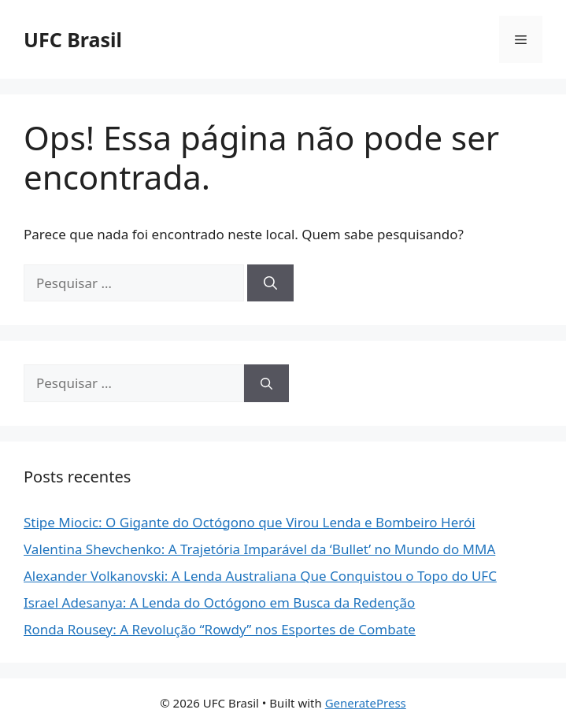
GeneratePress (366, 703)
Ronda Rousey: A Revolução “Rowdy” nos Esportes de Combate (220, 629)
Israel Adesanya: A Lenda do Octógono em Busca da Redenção (219, 602)
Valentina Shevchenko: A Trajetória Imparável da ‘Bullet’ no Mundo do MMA (259, 549)
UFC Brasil (73, 39)
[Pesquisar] (270, 283)
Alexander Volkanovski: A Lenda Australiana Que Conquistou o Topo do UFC (260, 576)
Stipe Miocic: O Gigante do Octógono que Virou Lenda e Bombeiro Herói (250, 522)
